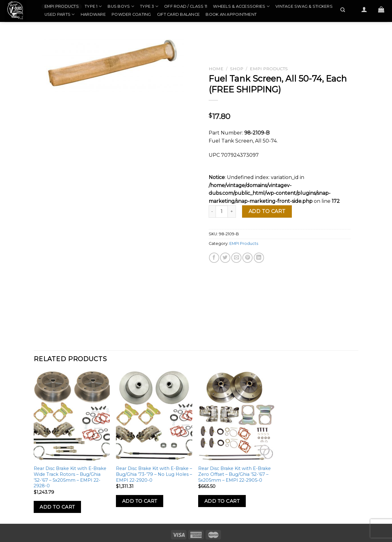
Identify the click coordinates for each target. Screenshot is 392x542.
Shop (237, 69)
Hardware (93, 14)
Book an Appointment (231, 14)
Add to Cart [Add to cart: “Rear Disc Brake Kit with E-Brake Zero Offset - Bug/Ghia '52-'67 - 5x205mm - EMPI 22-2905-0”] (222, 501)
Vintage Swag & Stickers (304, 6)
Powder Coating (131, 14)
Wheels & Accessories (241, 6)
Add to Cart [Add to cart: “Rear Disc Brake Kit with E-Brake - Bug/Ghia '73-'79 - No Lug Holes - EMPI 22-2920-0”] (140, 501)
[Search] (343, 10)
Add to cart (267, 211)
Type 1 (93, 6)
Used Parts (60, 14)
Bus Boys (121, 6)
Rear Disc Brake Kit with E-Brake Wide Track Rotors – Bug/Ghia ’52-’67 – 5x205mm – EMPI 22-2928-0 (70, 477)
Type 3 (149, 6)
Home (216, 69)
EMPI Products (62, 6)
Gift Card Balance (178, 14)
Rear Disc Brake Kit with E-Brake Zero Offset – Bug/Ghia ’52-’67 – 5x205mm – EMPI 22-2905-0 (234, 474)
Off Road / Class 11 (186, 6)
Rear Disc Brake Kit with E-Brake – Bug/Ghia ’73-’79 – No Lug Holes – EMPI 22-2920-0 (154, 474)
